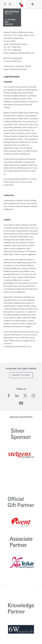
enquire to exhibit (21, 375)
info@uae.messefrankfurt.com (22, 53)
